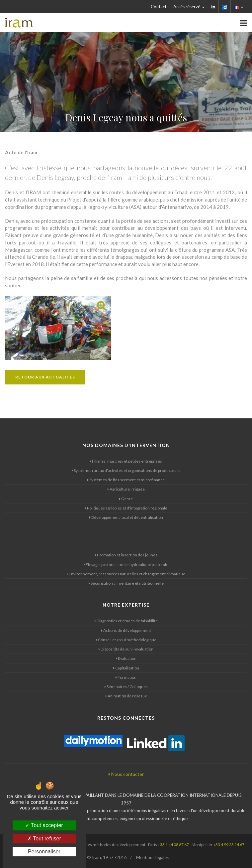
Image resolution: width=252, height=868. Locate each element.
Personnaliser (44, 852)
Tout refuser (44, 839)
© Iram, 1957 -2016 (107, 857)
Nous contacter (126, 774)
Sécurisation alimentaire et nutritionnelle (126, 583)
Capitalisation (126, 668)
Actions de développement (126, 630)
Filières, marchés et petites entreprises (126, 461)
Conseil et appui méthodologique (126, 640)
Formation (126, 677)
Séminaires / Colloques (126, 687)
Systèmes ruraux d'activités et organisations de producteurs (126, 470)
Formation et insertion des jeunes (126, 555)
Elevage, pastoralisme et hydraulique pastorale (126, 565)
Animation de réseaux (126, 696)
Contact (159, 7)
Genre (126, 499)
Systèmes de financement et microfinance (126, 480)
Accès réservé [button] (189, 7)
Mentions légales (152, 857)
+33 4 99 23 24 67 (229, 845)
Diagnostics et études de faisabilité (126, 621)
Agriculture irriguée (126, 489)
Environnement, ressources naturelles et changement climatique (126, 574)
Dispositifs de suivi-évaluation (126, 649)
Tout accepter (44, 825)
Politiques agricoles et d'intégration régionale (126, 508)
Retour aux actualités (45, 377)
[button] (239, 7)
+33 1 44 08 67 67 (173, 845)
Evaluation (126, 658)
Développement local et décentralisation (126, 517)
